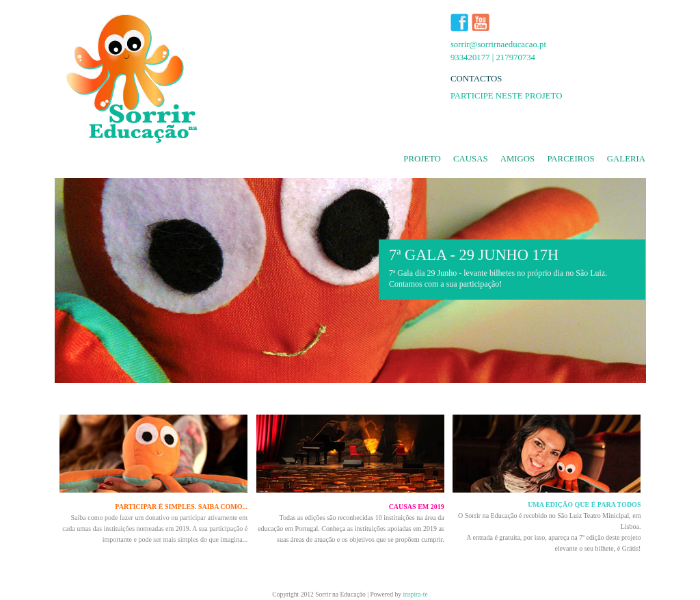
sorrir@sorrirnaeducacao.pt (498, 44)
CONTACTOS (476, 79)
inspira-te (415, 594)
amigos (517, 159)
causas (471, 159)
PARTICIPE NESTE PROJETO (507, 96)
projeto (422, 159)
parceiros (570, 159)
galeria (626, 159)
